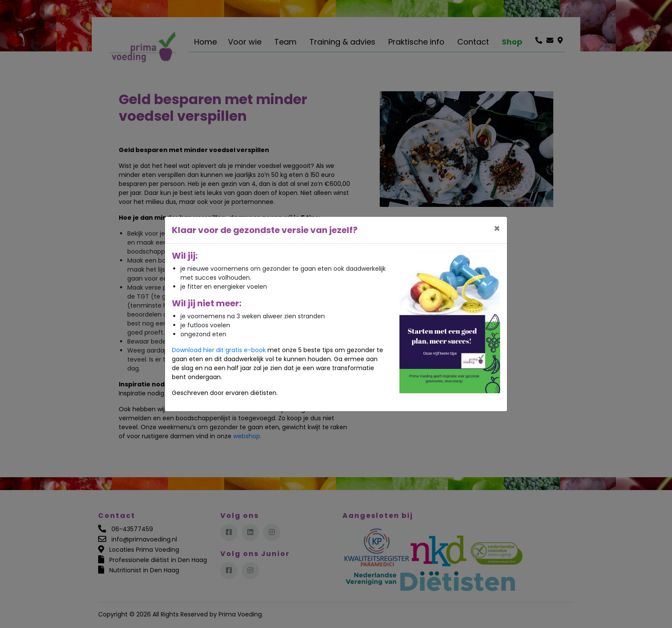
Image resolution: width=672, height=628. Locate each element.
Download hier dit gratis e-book (219, 350)
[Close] (497, 229)
